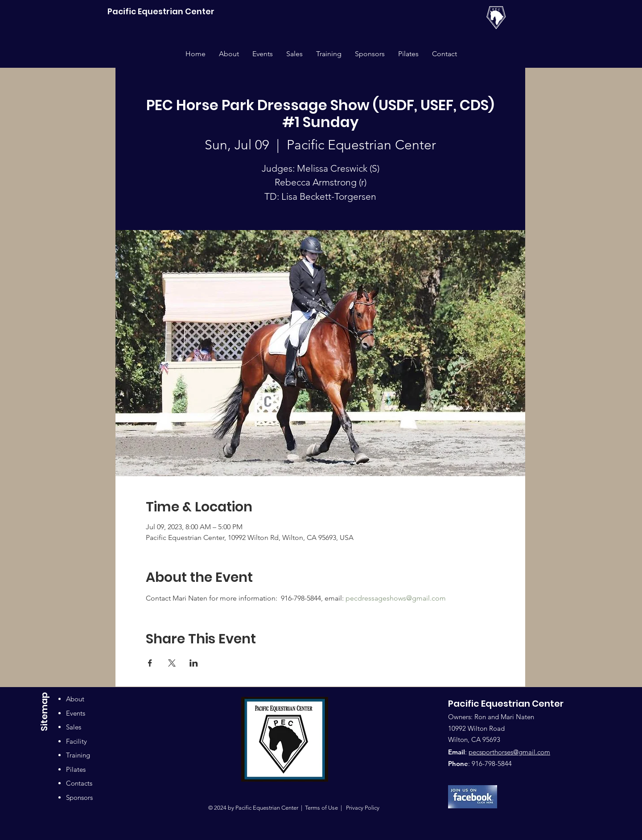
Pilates (76, 769)
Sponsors (79, 797)
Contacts (79, 783)
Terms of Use (321, 808)
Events (76, 713)
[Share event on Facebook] (150, 663)
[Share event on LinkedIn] (194, 663)
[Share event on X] (172, 663)
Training (78, 755)
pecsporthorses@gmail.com (509, 752)
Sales (74, 727)
